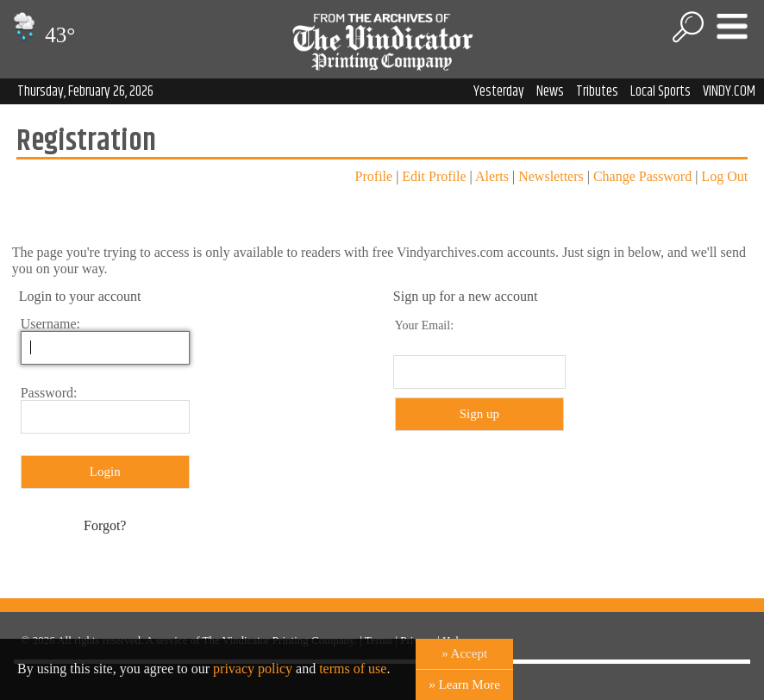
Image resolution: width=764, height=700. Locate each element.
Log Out (724, 176)
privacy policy (253, 669)
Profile (374, 176)
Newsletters (551, 176)
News (550, 91)
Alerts (492, 176)
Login (105, 472)
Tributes (597, 91)
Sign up (479, 414)
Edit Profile (434, 176)
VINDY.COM (729, 91)
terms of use (353, 669)
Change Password (642, 176)
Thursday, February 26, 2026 (85, 91)
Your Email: (424, 325)
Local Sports (661, 91)
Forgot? (105, 525)
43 (42, 35)
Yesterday (499, 91)
